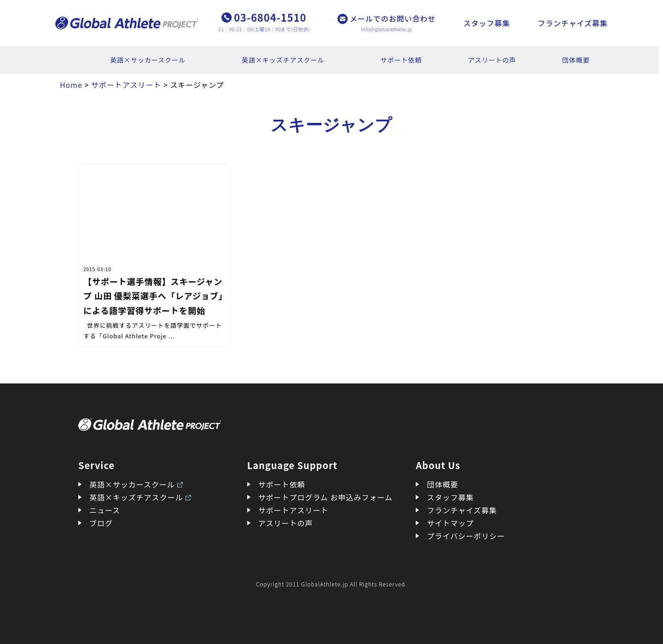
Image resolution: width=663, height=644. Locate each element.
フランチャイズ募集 (573, 23)
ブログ (101, 523)
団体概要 (576, 60)
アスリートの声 (492, 60)
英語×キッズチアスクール (283, 60)
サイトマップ (450, 523)
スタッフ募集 (487, 23)
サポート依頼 (401, 60)
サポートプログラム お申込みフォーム (326, 497)
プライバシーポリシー (466, 536)
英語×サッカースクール (148, 60)
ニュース (105, 510)
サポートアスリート (294, 510)
